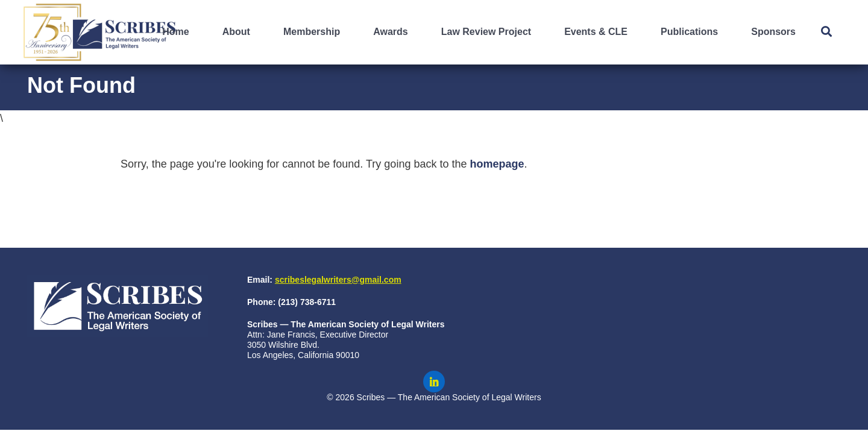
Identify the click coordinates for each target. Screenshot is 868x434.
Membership (312, 32)
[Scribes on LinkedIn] (434, 382)
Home (175, 32)
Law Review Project (486, 32)
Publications (689, 32)
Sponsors (773, 32)
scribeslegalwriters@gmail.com (338, 280)
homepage (497, 164)
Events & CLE (596, 32)
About (236, 32)
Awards (391, 32)
